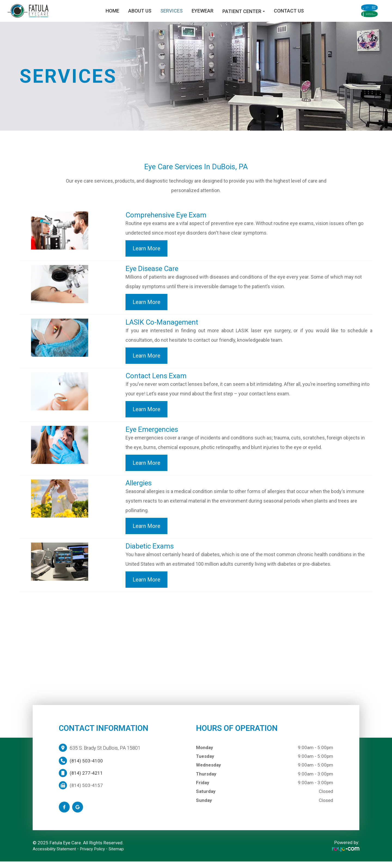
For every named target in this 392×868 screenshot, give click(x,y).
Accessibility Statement (57, 855)
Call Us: (352, 7)
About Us (112, 14)
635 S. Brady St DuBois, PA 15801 (105, 754)
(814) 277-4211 (86, 780)
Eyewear (175, 14)
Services (144, 14)
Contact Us (261, 14)
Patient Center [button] (216, 15)
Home (85, 14)
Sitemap (125, 855)
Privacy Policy (99, 855)
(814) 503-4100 (86, 767)
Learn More (146, 255)
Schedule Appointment (352, 21)
